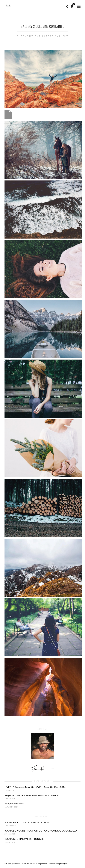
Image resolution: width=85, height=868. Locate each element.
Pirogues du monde (14, 803)
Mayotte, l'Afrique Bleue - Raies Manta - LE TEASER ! (32, 795)
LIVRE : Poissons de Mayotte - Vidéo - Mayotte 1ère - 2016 (35, 787)
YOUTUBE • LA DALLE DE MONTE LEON (27, 822)
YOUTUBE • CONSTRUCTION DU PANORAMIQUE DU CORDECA (41, 831)
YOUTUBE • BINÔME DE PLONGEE (24, 839)
